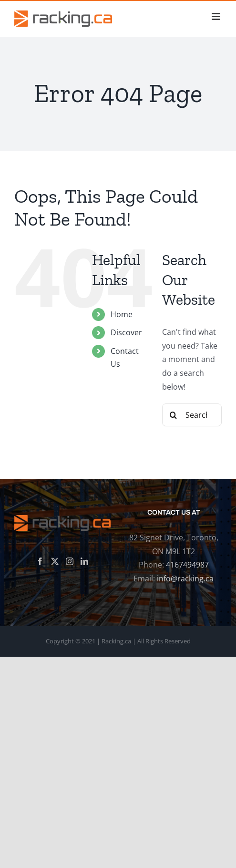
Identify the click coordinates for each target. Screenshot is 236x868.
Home (122, 314)
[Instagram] (70, 561)
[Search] (174, 415)
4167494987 (187, 565)
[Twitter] (55, 561)
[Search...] (192, 415)
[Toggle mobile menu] (217, 16)
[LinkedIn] (84, 561)
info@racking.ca (185, 579)
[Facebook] (40, 561)
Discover (126, 332)
